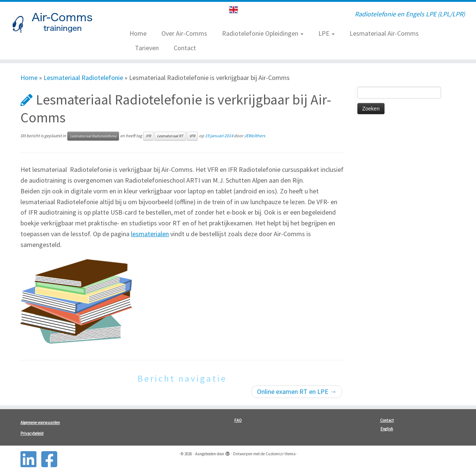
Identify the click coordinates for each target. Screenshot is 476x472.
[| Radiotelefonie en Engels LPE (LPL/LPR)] (55, 24)
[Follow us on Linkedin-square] (31, 459)
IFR (148, 136)
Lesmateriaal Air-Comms (384, 33)
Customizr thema (281, 454)
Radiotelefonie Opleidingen (263, 33)
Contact (185, 48)
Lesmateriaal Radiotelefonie (83, 78)
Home (138, 33)
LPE (327, 33)
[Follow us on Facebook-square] (52, 459)
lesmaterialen (150, 234)
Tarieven (147, 48)
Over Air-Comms (184, 33)
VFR (192, 136)
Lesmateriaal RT (170, 136)
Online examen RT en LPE (297, 391)
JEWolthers (255, 136)
